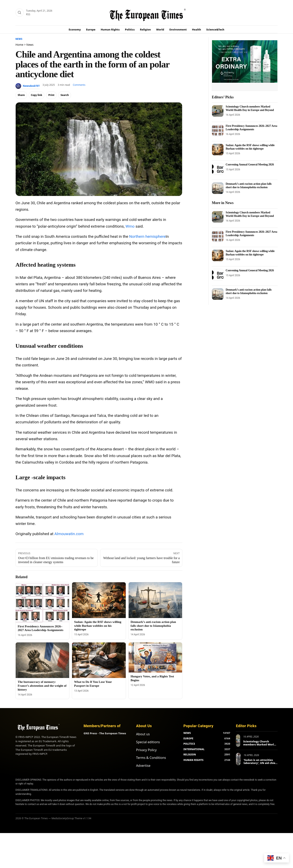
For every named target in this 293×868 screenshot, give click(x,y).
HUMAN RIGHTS (193, 760)
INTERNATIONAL (194, 749)
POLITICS (189, 744)
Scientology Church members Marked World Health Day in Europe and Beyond (250, 108)
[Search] (20, 13)
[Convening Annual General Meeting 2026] (218, 169)
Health (197, 29)
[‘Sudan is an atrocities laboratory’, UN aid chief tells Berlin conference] (238, 759)
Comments (79, 85)
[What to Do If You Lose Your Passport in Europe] (99, 660)
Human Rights (110, 29)
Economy (75, 29)
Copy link (37, 95)
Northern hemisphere (147, 236)
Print (51, 95)
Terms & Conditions (151, 758)
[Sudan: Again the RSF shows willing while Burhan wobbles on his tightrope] (99, 600)
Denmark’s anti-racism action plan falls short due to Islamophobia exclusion (153, 626)
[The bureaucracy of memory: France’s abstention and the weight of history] (42, 660)
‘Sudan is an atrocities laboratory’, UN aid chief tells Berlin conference (260, 763)
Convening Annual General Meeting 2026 (250, 165)
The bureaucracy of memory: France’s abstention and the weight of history (42, 686)
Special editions (148, 742)
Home (19, 45)
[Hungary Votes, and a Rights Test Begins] (155, 657)
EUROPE (188, 738)
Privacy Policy (146, 750)
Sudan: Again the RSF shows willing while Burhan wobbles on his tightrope (98, 626)
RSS (28, 14)
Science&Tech (215, 29)
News (19, 39)
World (160, 29)
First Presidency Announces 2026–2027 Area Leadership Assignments (251, 128)
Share (21, 95)
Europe (91, 29)
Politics (130, 29)
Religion (145, 29)
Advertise (143, 766)
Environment (178, 29)
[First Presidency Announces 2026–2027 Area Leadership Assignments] (42, 602)
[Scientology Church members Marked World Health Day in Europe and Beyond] (218, 111)
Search (65, 95)
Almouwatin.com (69, 534)
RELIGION (190, 754)
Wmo (130, 226)
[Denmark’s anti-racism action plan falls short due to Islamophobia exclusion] (155, 600)
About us (143, 734)
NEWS (187, 733)
